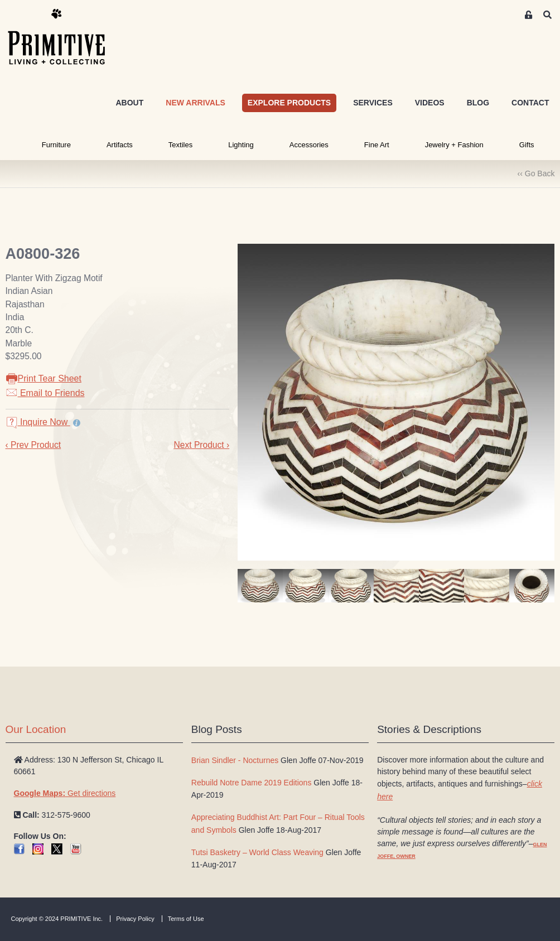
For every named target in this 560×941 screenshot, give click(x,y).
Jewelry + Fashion (454, 145)
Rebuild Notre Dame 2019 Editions (252, 783)
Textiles (180, 145)
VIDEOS (430, 103)
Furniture (56, 145)
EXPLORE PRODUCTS (289, 103)
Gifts (527, 145)
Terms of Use (186, 919)
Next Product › (201, 445)
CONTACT (530, 103)
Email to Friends (45, 393)
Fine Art (377, 145)
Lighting (241, 145)
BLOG (478, 103)
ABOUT (129, 103)
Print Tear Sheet (44, 378)
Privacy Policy (135, 919)
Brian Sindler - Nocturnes (235, 760)
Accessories (309, 145)
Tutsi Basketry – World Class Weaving (257, 852)
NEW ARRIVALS (195, 103)
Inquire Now (38, 422)
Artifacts (120, 145)
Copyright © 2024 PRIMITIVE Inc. (57, 919)
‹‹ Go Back (536, 173)
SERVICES (373, 103)
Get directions (65, 793)
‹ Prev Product (33, 445)
